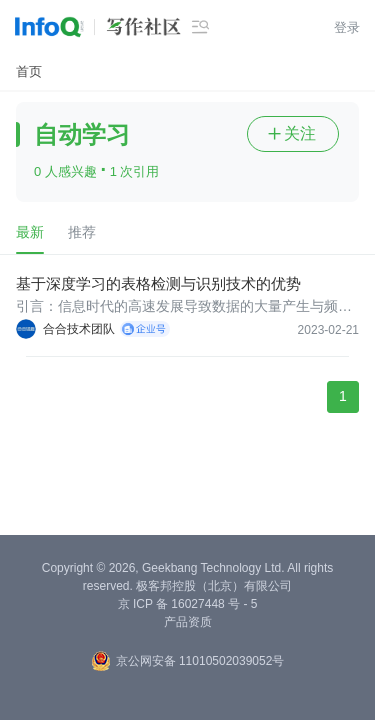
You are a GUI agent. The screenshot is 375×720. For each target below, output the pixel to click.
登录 (347, 27)
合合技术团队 (79, 329)
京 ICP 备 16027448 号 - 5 (188, 604)
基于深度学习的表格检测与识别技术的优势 (158, 283)
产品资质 (188, 622)
